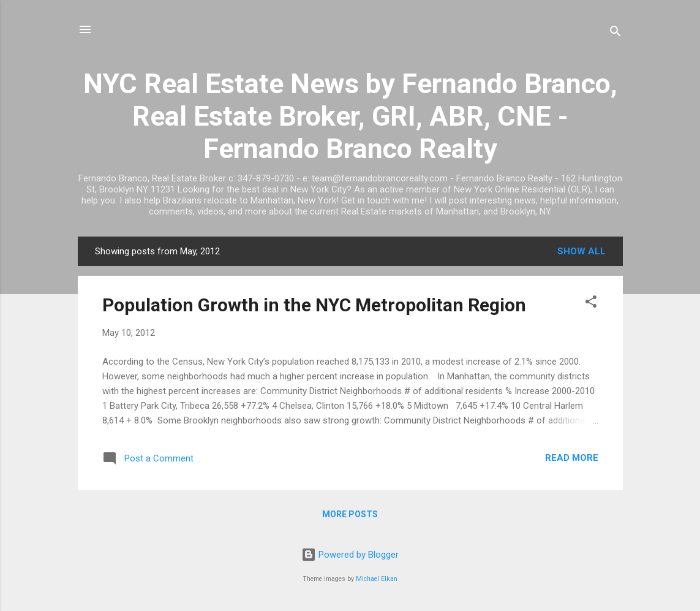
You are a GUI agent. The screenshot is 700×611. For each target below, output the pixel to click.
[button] (591, 304)
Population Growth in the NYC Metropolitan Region (314, 305)
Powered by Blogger (350, 555)
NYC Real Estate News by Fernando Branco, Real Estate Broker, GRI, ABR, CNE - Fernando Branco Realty (350, 116)
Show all (581, 251)
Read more (572, 458)
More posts (350, 514)
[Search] (615, 33)
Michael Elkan (377, 579)
